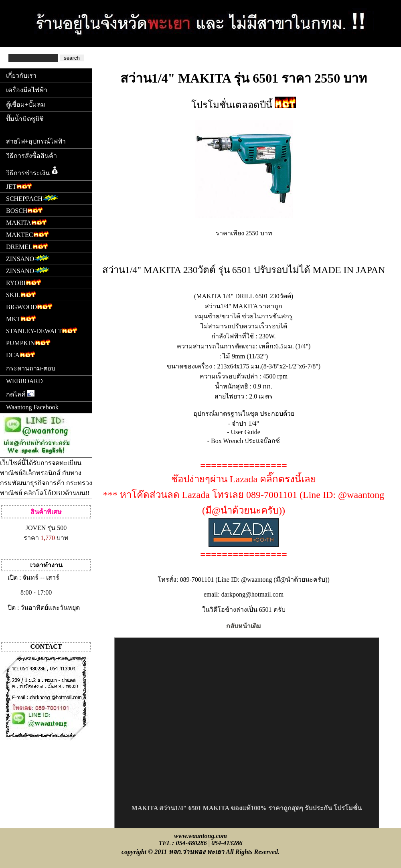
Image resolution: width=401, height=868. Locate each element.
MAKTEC (27, 234)
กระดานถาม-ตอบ (31, 368)
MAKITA (26, 222)
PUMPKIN (28, 342)
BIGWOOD (29, 306)
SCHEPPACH (32, 198)
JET (19, 186)
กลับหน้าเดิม (244, 626)
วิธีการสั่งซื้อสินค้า (31, 156)
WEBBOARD (24, 381)
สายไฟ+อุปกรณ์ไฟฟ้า (36, 141)
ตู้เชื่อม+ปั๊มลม (26, 104)
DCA (21, 354)
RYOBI (24, 282)
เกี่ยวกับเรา (21, 76)
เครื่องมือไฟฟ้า (27, 90)
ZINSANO (28, 258)
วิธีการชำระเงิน (33, 171)
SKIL (21, 294)
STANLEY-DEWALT (42, 330)
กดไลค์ (20, 394)
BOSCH (24, 210)
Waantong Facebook (32, 407)
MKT (21, 318)
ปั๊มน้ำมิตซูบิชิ (25, 119)
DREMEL (27, 246)
